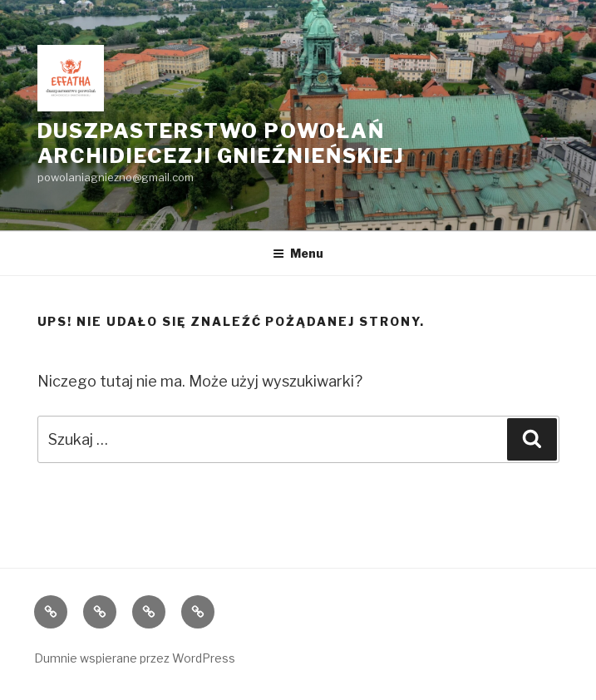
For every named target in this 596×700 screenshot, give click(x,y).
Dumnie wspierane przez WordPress (135, 658)
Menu (298, 253)
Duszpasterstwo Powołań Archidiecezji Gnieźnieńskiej (222, 143)
